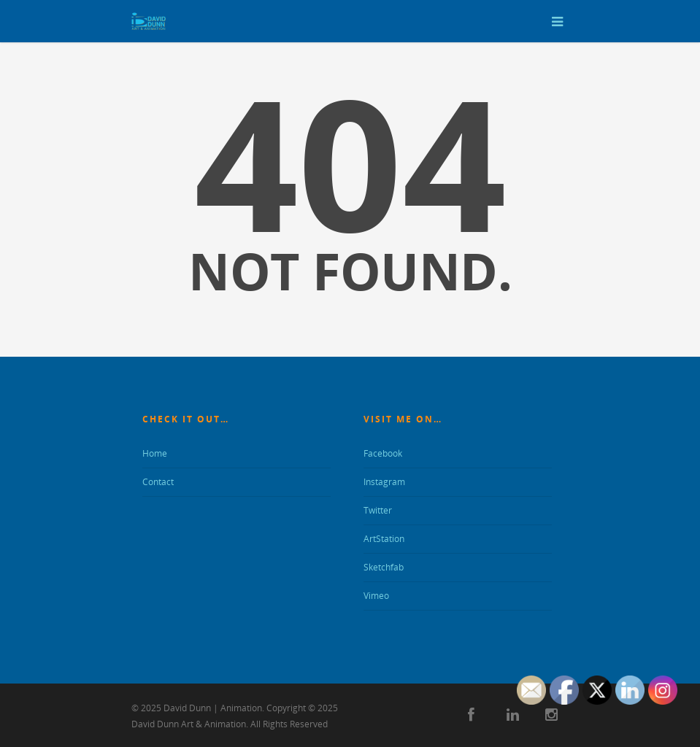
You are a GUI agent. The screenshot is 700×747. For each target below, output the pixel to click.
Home (155, 453)
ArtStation (384, 539)
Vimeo (376, 596)
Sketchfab (384, 567)
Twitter (378, 510)
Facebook (383, 453)
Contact (158, 482)
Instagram (384, 482)
